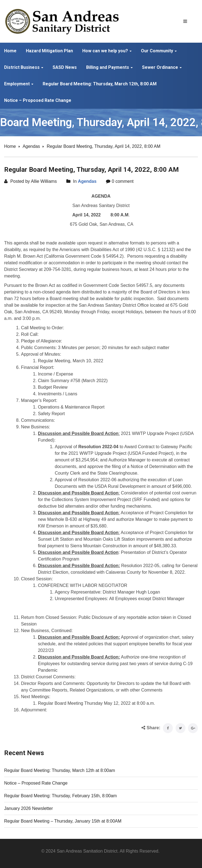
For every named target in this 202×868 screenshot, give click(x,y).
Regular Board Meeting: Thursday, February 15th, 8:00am (60, 796)
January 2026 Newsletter (28, 808)
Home (10, 146)
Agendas (31, 146)
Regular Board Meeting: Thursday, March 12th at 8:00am (60, 770)
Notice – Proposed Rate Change (36, 783)
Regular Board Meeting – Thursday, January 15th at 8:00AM (63, 821)
